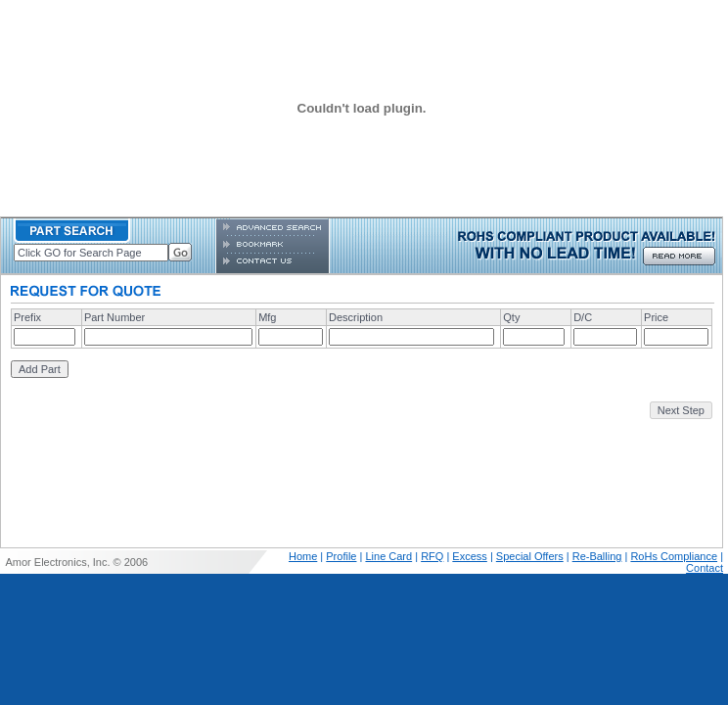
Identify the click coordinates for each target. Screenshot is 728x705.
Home (303, 556)
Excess (469, 556)
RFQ (432, 556)
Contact (705, 568)
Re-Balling (597, 556)
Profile (341, 556)
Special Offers (530, 556)
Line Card (388, 556)
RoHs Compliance (674, 556)
